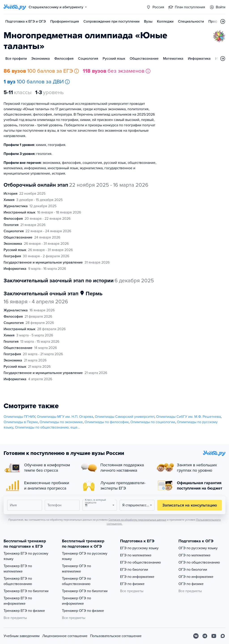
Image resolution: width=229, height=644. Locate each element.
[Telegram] (205, 636)
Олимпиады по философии (107, 422)
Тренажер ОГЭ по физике (83, 611)
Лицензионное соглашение (65, 636)
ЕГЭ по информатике (137, 577)
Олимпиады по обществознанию (42, 427)
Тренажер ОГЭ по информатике (76, 601)
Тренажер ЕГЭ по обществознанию (18, 581)
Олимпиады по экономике (61, 422)
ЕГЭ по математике (136, 555)
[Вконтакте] (196, 636)
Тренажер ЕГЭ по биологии (26, 591)
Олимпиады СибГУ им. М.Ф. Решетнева (188, 417)
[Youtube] (214, 636)
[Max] (223, 636)
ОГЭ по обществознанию (199, 562)
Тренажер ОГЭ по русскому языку (85, 556)
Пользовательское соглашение (116, 636)
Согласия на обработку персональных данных (137, 520)
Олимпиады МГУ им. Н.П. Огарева (65, 417)
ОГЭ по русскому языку (198, 548)
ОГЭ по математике (194, 555)
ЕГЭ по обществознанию (140, 562)
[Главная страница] (15, 7)
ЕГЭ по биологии (134, 570)
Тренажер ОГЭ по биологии (85, 591)
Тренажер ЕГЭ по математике (18, 569)
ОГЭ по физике (191, 584)
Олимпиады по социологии (153, 422)
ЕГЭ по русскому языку (139, 548)
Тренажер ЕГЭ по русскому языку (26, 556)
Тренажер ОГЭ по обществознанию (76, 581)
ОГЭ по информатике (196, 577)
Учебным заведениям (22, 636)
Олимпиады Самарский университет (125, 417)
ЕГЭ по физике (132, 584)
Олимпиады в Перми (21, 422)
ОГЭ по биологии (193, 570)
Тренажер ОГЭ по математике (76, 569)
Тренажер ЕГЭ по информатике (18, 601)
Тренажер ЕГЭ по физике (24, 611)
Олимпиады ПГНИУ (19, 417)
